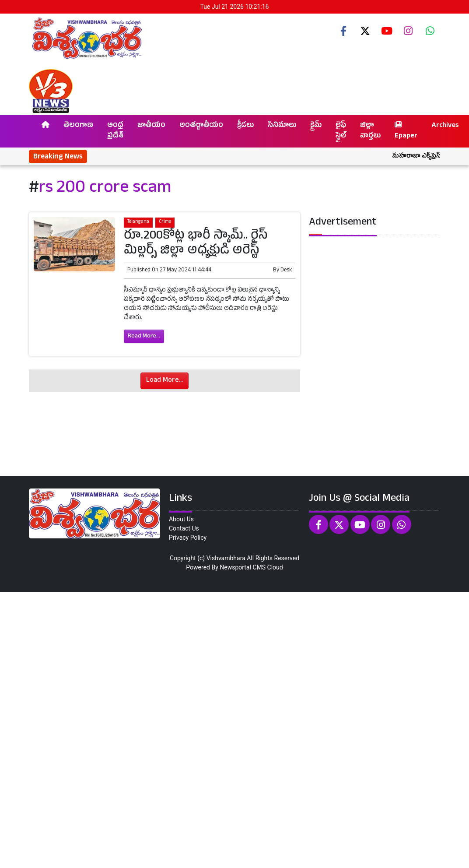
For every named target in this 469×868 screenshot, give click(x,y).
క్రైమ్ (316, 126)
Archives (445, 126)
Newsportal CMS (243, 567)
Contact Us (184, 528)
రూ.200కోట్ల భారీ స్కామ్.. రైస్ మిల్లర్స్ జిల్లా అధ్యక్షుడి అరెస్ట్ (196, 244)
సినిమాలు (282, 126)
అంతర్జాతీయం (201, 126)
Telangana (138, 222)
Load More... (164, 381)
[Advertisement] (234, 729)
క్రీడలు (245, 126)
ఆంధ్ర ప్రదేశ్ (115, 131)
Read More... (144, 336)
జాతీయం (151, 126)
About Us (181, 519)
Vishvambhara (226, 558)
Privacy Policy (188, 538)
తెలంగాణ (78, 126)
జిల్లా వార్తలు (370, 131)
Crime (165, 222)
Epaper (406, 131)
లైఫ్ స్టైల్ (341, 131)
